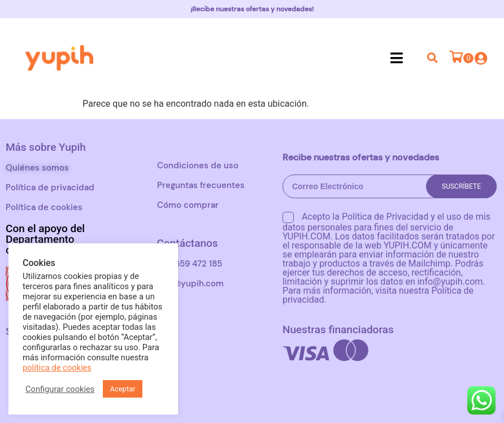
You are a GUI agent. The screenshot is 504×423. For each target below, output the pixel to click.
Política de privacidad (50, 187)
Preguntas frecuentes (201, 185)
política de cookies (57, 368)
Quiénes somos (37, 168)
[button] (397, 58)
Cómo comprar (188, 205)
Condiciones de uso (198, 165)
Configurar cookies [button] (60, 389)
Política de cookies (44, 207)
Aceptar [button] (122, 389)
